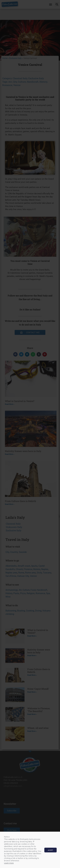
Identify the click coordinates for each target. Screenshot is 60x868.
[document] (30, 434)
